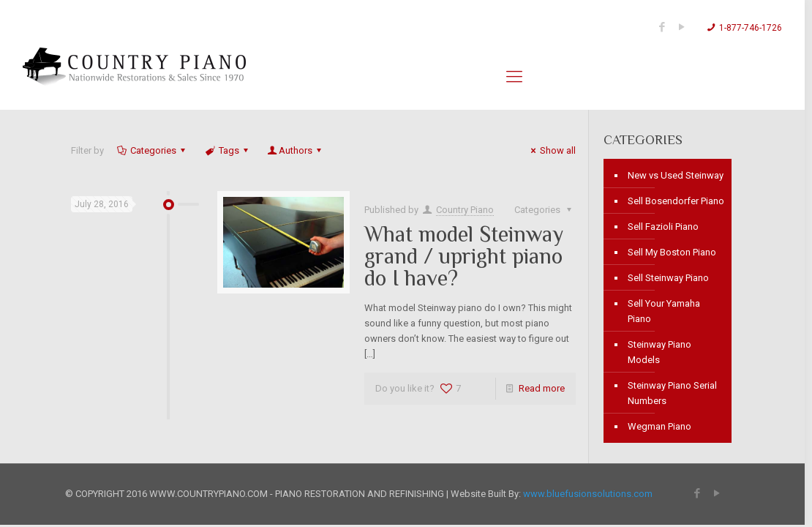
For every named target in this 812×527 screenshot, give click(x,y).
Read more (542, 388)
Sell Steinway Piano (668, 278)
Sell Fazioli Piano (663, 227)
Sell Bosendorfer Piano (676, 201)
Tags (227, 150)
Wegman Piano (659, 426)
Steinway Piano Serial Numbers (672, 393)
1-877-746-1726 (751, 28)
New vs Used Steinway (676, 175)
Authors (296, 150)
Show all (551, 150)
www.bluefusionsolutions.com (588, 494)
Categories (152, 150)
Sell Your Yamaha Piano (664, 311)
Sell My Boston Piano (672, 252)
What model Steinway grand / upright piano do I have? (464, 256)
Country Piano (465, 210)
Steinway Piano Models (659, 352)
